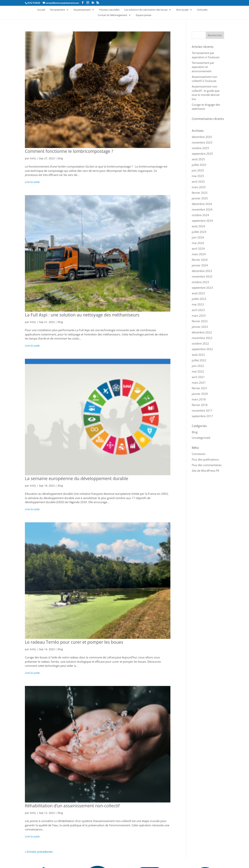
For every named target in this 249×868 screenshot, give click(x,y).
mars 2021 (199, 383)
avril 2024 (198, 249)
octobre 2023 (200, 282)
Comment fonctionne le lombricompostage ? (69, 151)
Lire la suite (32, 182)
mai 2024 (198, 243)
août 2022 (198, 355)
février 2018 (200, 405)
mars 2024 (199, 254)
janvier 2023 (200, 327)
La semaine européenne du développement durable (77, 478)
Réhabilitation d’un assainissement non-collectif (72, 806)
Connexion (199, 454)
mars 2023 (199, 316)
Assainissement (82, 10)
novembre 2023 (202, 276)
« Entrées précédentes (39, 852)
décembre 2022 (202, 332)
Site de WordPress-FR (205, 471)
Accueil (41, 10)
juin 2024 (198, 237)
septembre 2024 (202, 221)
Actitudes (202, 10)
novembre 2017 (202, 410)
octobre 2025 (200, 148)
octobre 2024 (200, 215)
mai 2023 (198, 304)
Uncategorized (201, 438)
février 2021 (200, 388)
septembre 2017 (202, 416)
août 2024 (198, 226)
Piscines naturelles (109, 10)
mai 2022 (198, 371)
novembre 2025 (202, 142)
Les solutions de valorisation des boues (146, 10)
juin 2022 (198, 366)
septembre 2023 (202, 288)
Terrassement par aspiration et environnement (203, 67)
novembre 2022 (202, 338)
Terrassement (57, 10)
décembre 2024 (202, 204)
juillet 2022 (199, 360)
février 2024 (200, 260)
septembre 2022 (202, 349)
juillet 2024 (199, 232)
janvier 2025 (200, 198)
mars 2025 (199, 187)
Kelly (33, 158)
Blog (60, 158)
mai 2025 (198, 176)
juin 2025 (198, 170)
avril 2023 (198, 310)
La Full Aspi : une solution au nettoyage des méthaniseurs (82, 315)
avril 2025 (198, 181)
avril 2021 (198, 377)
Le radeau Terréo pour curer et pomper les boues (74, 642)
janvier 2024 (200, 265)
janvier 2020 (200, 394)
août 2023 (198, 293)
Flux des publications (205, 459)
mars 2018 (199, 399)
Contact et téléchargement (113, 15)
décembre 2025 (202, 137)
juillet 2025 (199, 165)
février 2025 (200, 193)
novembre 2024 (202, 209)
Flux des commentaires (207, 465)
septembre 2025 (202, 154)
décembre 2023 (202, 271)
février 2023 (200, 321)
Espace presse (144, 15)
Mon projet (182, 10)
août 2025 (198, 159)
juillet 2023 (199, 299)
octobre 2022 (200, 343)
